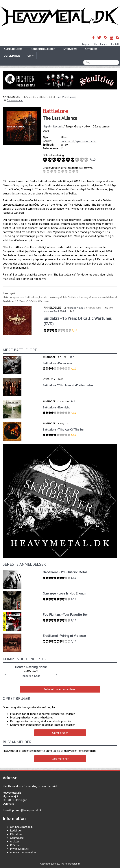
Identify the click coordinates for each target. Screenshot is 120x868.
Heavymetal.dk (60, 17)
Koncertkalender (43, 49)
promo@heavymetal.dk (27, 810)
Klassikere (16, 834)
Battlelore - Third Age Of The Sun (63, 429)
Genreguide (17, 838)
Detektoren (12, 56)
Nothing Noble (36, 667)
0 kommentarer (15, 100)
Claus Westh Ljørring (66, 97)
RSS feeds (16, 845)
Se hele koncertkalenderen (60, 689)
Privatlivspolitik (20, 849)
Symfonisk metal (86, 141)
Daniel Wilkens (77, 308)
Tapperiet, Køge (31, 676)
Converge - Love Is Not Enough (64, 593)
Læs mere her (60, 759)
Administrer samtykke (23, 852)
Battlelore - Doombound (58, 363)
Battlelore (55, 111)
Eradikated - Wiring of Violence (64, 636)
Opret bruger (100, 44)
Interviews (70, 49)
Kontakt (115, 44)
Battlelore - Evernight (56, 407)
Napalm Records (53, 126)
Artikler (15, 841)
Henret (20, 667)
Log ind (86, 44)
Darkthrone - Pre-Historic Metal (65, 572)
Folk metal (67, 141)
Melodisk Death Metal (55, 311)
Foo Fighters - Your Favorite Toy (65, 614)
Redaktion (16, 830)
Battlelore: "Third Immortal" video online (68, 385)
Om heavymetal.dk (22, 827)
